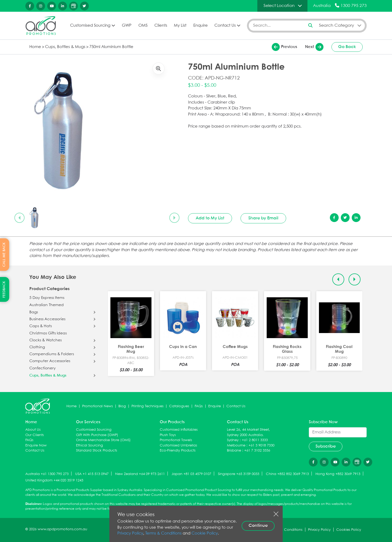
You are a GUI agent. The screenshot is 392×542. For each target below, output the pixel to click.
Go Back (347, 47)
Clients (161, 26)
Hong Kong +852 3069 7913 (338, 474)
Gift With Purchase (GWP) (97, 435)
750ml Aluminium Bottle (111, 47)
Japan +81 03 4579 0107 (191, 474)
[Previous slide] (19, 218)
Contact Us (225, 26)
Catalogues (179, 406)
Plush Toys (168, 435)
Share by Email (263, 218)
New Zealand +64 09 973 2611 (140, 474)
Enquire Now (36, 446)
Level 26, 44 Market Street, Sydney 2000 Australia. (248, 432)
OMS (143, 26)
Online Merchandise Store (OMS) (103, 440)
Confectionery (43, 368)
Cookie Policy (205, 533)
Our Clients (35, 435)
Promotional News (97, 406)
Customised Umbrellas (178, 446)
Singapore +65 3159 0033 (239, 474)
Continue (258, 526)
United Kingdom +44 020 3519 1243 (54, 480)
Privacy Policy (130, 533)
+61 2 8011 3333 (255, 440)
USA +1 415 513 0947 (92, 474)
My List (180, 26)
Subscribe (326, 446)
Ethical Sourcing (89, 446)
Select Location (279, 6)
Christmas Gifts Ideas (48, 333)
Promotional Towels (176, 440)
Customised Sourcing (90, 26)
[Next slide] (174, 218)
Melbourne (236, 446)
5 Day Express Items (47, 298)
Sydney (233, 440)
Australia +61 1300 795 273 (47, 474)
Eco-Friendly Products (178, 451)
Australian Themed (47, 305)
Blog (122, 406)
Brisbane (234, 451)
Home (35, 47)
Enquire (201, 26)
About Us (33, 430)
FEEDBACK (4, 289)
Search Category (337, 25)
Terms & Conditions (163, 533)
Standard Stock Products (97, 451)
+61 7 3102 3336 (257, 451)
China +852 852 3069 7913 (287, 474)
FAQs (199, 406)
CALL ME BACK (4, 254)
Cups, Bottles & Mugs (65, 47)
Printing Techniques (147, 406)
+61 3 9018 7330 (261, 446)
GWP (127, 26)
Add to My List (210, 218)
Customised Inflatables (179, 430)
